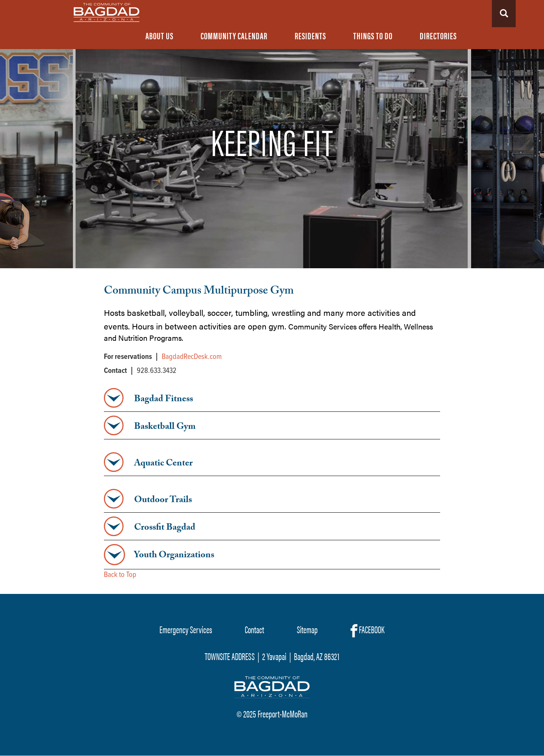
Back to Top (120, 575)
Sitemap (307, 629)
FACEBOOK (368, 630)
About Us (159, 36)
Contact (254, 629)
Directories (438, 36)
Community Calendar (234, 36)
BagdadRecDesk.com (192, 357)
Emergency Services (186, 629)
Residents (310, 36)
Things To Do (373, 36)
